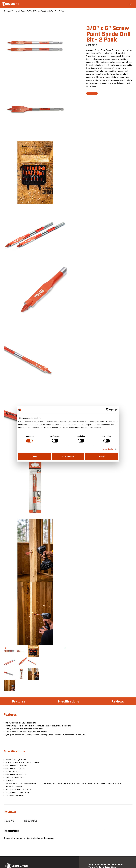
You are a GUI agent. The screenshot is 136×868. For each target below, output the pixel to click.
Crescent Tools (10, 11)
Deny (35, 456)
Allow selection (68, 456)
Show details (108, 449)
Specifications (68, 702)
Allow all (101, 456)
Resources (31, 821)
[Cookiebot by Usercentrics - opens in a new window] (108, 410)
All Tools (22, 11)
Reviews (118, 702)
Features (19, 702)
